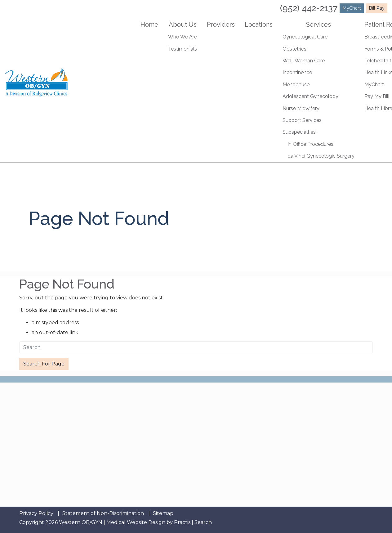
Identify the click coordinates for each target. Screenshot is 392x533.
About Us (183, 25)
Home (149, 25)
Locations (259, 25)
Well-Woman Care (304, 61)
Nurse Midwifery (301, 108)
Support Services (302, 120)
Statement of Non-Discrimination (103, 513)
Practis (182, 522)
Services (318, 25)
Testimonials (183, 49)
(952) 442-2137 (309, 8)
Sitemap (163, 513)
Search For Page (44, 364)
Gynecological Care (305, 37)
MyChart (352, 8)
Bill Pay (377, 8)
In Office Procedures (310, 144)
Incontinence (297, 72)
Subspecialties (299, 132)
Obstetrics (294, 49)
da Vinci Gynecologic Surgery (321, 156)
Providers (221, 25)
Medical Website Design (136, 522)
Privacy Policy (36, 513)
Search (203, 522)
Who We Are (183, 37)
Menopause (296, 85)
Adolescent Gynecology (310, 96)
